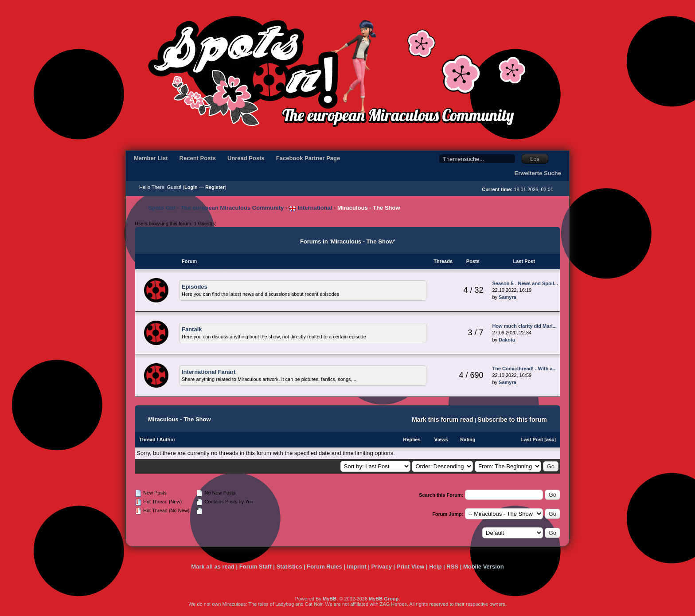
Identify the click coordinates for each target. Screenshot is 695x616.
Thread (147, 439)
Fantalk (192, 329)
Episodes (195, 287)
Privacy (382, 567)
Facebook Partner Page (308, 158)
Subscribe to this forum (512, 420)
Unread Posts (246, 158)
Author (167, 439)
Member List (151, 158)
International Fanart (209, 372)
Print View (411, 567)
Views (441, 439)
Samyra (508, 297)
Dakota (507, 340)
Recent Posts (198, 158)
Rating (468, 439)
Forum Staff (256, 567)
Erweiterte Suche (538, 173)
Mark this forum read (442, 420)
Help (435, 567)
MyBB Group (384, 599)
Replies (412, 439)
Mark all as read (213, 567)
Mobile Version (484, 567)
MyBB (330, 599)
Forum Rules (324, 567)
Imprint (357, 567)
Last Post (532, 439)
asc (550, 439)
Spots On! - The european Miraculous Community (216, 208)
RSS (452, 567)
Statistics (289, 567)
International (311, 208)
